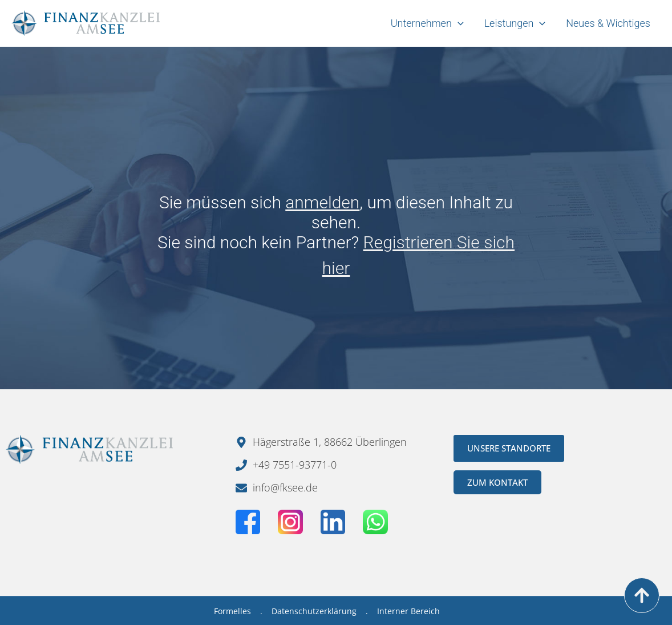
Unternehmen (427, 23)
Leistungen (515, 23)
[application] (458, 23)
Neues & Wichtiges (608, 23)
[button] (25, 600)
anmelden (322, 202)
